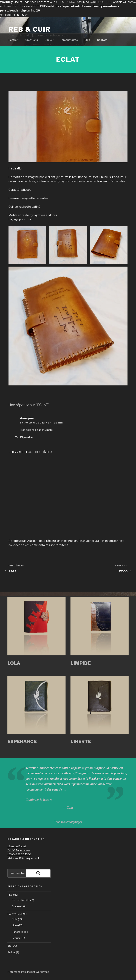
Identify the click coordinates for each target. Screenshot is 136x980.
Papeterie (18, 932)
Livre (15, 925)
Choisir (49, 40)
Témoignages (69, 40)
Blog (87, 40)
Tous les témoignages (68, 822)
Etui (10, 946)
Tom (70, 808)
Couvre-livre (15, 914)
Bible (15, 919)
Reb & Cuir (30, 29)
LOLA (14, 663)
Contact (102, 40)
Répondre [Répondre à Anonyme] (26, 437)
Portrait (14, 40)
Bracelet (17, 906)
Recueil (16, 938)
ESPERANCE (22, 741)
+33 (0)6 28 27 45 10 (19, 854)
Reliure (12, 952)
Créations (32, 40)
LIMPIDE (81, 663)
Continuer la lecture (39, 800)
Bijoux (11, 895)
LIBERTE (81, 741)
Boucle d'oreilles (21, 900)
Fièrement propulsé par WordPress (28, 972)
